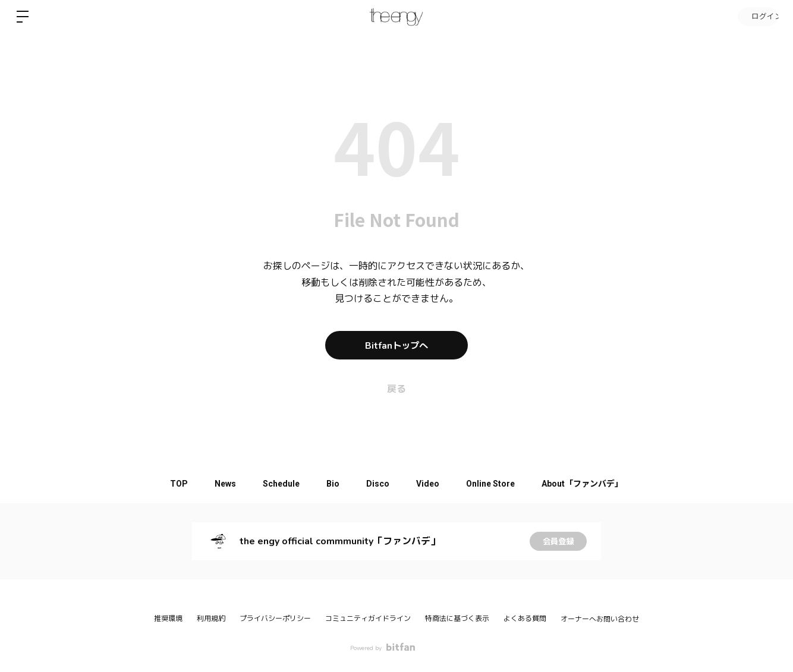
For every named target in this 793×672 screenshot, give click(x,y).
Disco (380, 484)
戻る (396, 389)
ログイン (757, 17)
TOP (169, 484)
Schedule (277, 484)
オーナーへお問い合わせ (600, 619)
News (218, 484)
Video (432, 484)
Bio (332, 484)
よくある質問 (525, 619)
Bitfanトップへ (396, 345)
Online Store (498, 484)
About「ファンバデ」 (593, 484)
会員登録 (558, 541)
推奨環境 (168, 619)
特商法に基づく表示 (457, 619)
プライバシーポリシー (275, 619)
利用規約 (211, 619)
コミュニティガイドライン (368, 619)
